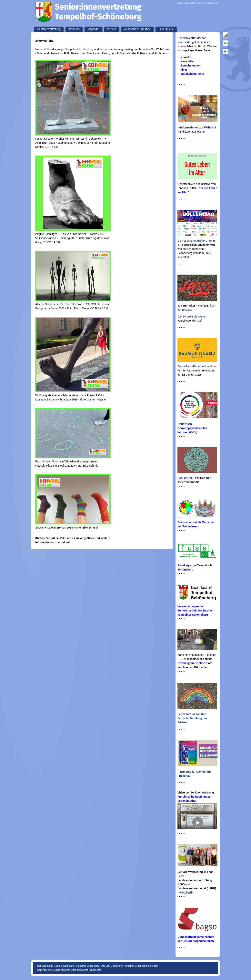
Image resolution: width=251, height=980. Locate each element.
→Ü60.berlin (186, 893)
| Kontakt (190, 3)
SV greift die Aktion (194, 317)
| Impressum (200, 3)
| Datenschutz (212, 3)
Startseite (182, 3)
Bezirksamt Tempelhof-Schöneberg (129, 966)
